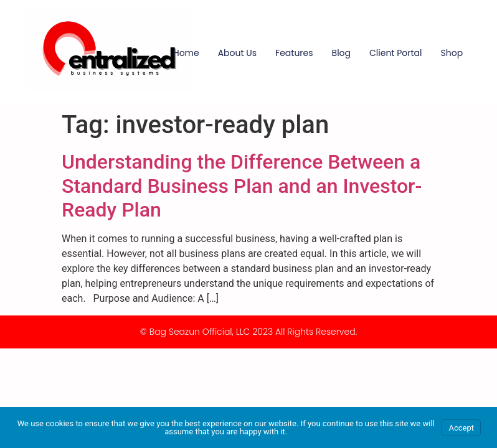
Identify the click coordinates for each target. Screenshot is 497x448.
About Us (237, 53)
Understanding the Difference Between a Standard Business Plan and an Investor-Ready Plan (242, 186)
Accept (461, 428)
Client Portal (395, 53)
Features (294, 53)
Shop (452, 53)
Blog (341, 53)
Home (186, 53)
